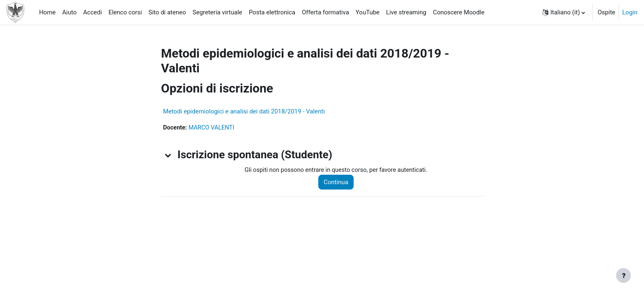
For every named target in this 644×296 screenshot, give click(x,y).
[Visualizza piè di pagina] (623, 275)
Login (630, 12)
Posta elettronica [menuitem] (272, 12)
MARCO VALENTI (213, 128)
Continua (339, 183)
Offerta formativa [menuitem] (325, 12)
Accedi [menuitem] (93, 12)
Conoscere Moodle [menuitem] (459, 12)
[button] (564, 12)
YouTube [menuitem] (368, 12)
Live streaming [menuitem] (406, 12)
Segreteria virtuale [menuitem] (217, 12)
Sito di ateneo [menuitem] (167, 12)
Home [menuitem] (47, 12)
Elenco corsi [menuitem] (125, 12)
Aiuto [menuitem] (70, 12)
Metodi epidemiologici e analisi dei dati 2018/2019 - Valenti (244, 111)
